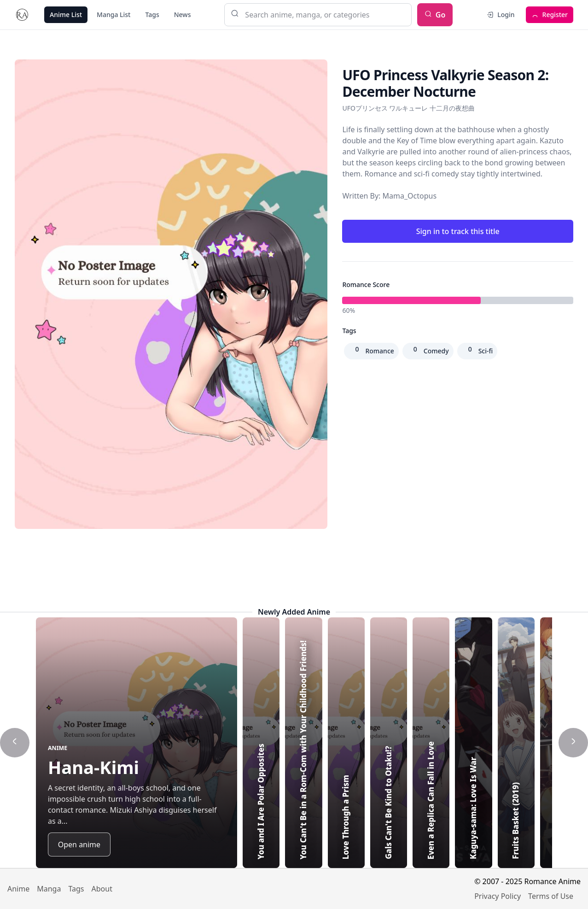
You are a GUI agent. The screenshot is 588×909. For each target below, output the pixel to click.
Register (550, 15)
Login (500, 15)
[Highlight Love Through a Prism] (419, 743)
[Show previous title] (15, 743)
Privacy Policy (498, 896)
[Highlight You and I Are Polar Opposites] (327, 743)
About (102, 889)
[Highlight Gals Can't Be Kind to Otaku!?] (465, 743)
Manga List (114, 15)
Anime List (66, 15)
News (183, 15)
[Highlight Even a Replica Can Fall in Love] (511, 743)
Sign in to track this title (458, 231)
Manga (49, 889)
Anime (18, 889)
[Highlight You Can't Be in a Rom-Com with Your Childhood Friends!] (373, 743)
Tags (152, 15)
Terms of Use (551, 896)
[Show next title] (573, 743)
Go (435, 15)
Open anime (79, 844)
